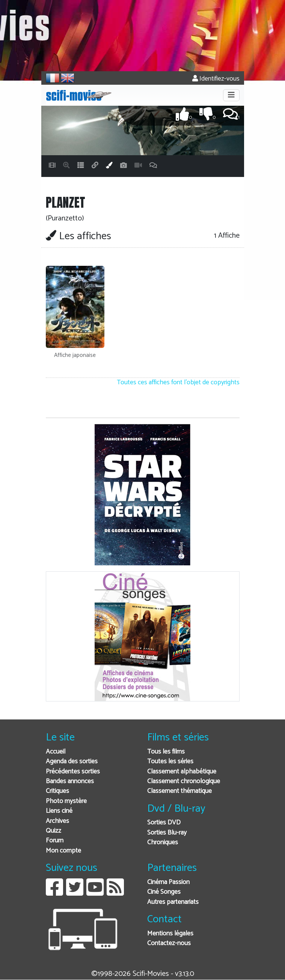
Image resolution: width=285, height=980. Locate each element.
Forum (55, 841)
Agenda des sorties (72, 762)
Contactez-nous (169, 943)
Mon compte (63, 851)
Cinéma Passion (168, 882)
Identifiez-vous (216, 79)
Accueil (56, 752)
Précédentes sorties (73, 772)
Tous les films (166, 752)
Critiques (57, 791)
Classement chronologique (184, 781)
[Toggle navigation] (231, 95)
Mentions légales (170, 934)
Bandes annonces (70, 781)
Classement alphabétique (182, 772)
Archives (57, 821)
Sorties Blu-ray (167, 833)
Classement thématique (179, 791)
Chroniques (163, 843)
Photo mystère (66, 801)
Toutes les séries (170, 762)
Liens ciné (59, 811)
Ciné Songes (164, 892)
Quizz (54, 831)
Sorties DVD (164, 823)
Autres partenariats (173, 902)
